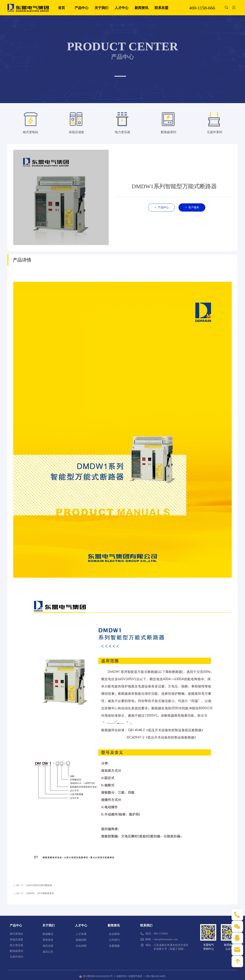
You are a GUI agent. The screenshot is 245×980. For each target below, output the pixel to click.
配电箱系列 (169, 132)
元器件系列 (215, 132)
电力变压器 (122, 132)
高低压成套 (76, 132)
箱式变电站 (30, 132)
